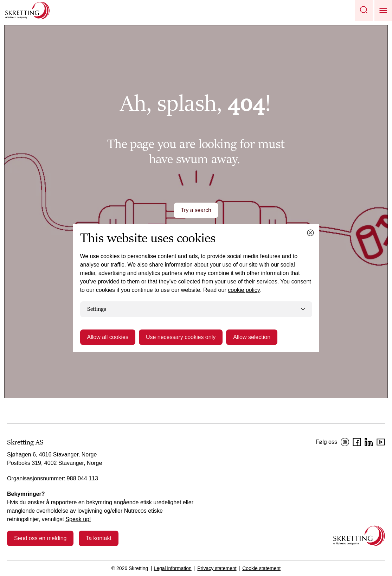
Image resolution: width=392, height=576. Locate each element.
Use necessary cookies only (181, 337)
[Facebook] (357, 442)
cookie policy (244, 290)
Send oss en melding (40, 538)
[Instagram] (345, 442)
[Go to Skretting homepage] (27, 11)
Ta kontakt (99, 538)
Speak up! (78, 519)
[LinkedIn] (369, 442)
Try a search (196, 210)
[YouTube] (381, 442)
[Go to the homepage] (359, 536)
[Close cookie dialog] (310, 233)
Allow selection (252, 337)
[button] (364, 11)
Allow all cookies (108, 337)
